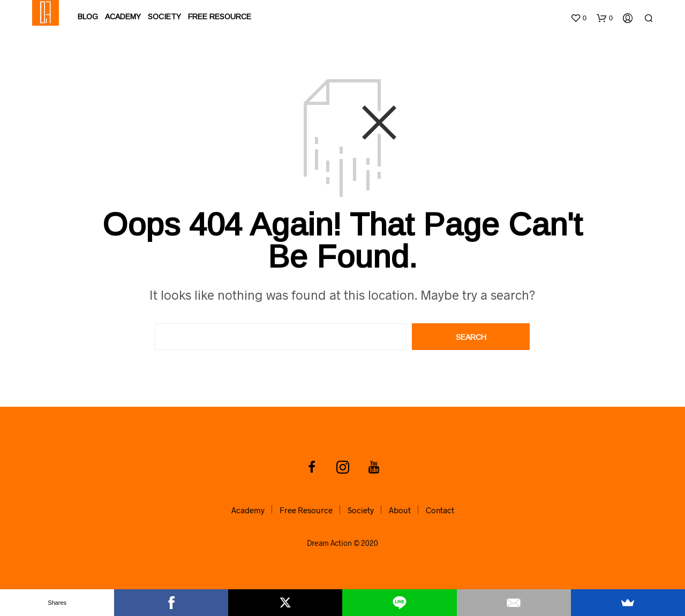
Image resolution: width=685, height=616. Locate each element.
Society (164, 16)
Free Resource (220, 16)
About (400, 510)
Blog (88, 16)
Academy (123, 16)
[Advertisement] (343, 111)
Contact (440, 510)
